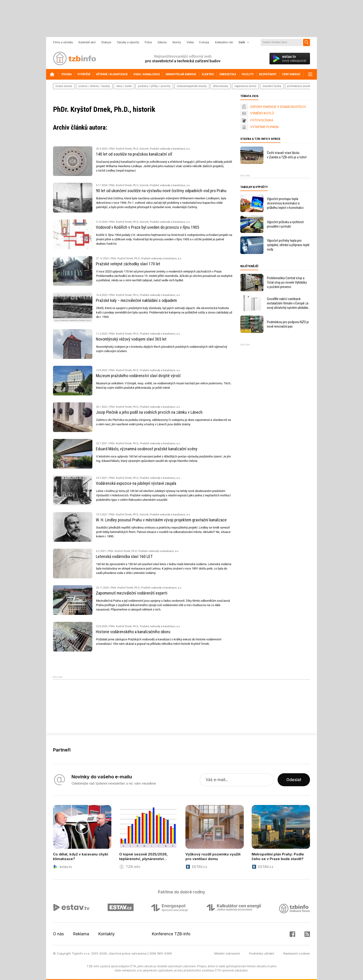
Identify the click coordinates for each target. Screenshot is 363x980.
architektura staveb (299, 86)
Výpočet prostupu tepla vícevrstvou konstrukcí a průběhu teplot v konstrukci (285, 203)
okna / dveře (124, 86)
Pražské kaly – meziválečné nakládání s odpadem (136, 300)
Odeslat (294, 780)
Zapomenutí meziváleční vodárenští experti (132, 593)
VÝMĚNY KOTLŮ (262, 113)
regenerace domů (245, 86)
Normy (177, 42)
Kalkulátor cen (224, 42)
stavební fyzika (272, 86)
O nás (58, 934)
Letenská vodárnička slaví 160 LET (124, 556)
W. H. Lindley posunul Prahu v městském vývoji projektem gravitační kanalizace (161, 520)
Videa (190, 42)
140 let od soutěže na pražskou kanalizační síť (134, 154)
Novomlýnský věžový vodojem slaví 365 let (131, 339)
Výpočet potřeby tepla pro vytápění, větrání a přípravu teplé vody (288, 245)
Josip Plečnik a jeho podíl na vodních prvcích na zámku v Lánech (149, 412)
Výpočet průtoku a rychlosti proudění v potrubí (285, 224)
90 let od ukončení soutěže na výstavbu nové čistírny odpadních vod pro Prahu (161, 191)
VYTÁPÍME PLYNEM (264, 127)
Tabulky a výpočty (128, 42)
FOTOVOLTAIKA (262, 120)
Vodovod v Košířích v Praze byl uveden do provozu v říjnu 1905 (147, 227)
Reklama (81, 934)
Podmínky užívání (262, 953)
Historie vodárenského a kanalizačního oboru (133, 632)
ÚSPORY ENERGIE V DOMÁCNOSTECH (278, 107)
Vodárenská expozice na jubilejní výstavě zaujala (136, 483)
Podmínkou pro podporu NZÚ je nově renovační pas (288, 324)
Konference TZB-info (171, 934)
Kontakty (107, 934)
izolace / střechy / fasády (94, 86)
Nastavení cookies (297, 953)
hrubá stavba (64, 86)
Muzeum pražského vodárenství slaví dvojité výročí (138, 376)
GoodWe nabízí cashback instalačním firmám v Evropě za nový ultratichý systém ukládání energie (288, 303)
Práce (148, 42)
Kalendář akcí (87, 42)
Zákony (162, 42)
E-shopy (204, 42)
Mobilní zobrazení (227, 953)
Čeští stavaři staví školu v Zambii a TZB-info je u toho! (287, 155)
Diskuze (106, 42)
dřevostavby (221, 86)
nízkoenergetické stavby (192, 86)
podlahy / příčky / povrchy (154, 86)
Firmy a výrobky (63, 42)
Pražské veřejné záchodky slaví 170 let (128, 264)
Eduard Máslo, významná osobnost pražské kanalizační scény (147, 449)
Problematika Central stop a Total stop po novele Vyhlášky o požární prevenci (287, 282)
